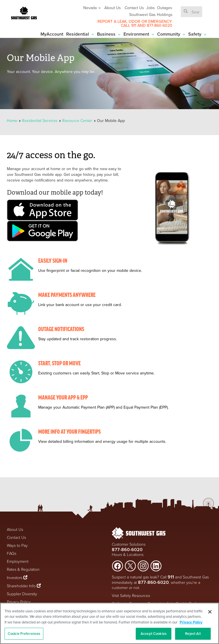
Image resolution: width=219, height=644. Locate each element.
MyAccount (52, 34)
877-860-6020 (160, 25)
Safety (197, 34)
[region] (109, 623)
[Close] (210, 612)
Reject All (193, 634)
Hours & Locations (128, 555)
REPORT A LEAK (112, 21)
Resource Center (77, 121)
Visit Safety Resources (131, 596)
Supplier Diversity (22, 594)
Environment (139, 34)
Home (13, 121)
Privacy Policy (19, 602)
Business (109, 34)
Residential (80, 34)
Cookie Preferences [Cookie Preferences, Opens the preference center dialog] (24, 634)
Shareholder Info (21, 586)
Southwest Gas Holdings (151, 15)
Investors (15, 578)
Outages (165, 8)
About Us (113, 8)
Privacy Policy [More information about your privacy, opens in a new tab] (191, 622)
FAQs (12, 554)
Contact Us (134, 8)
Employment (18, 562)
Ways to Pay (17, 546)
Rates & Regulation (23, 569)
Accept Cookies (154, 634)
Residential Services (40, 121)
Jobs (151, 8)
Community (171, 34)
